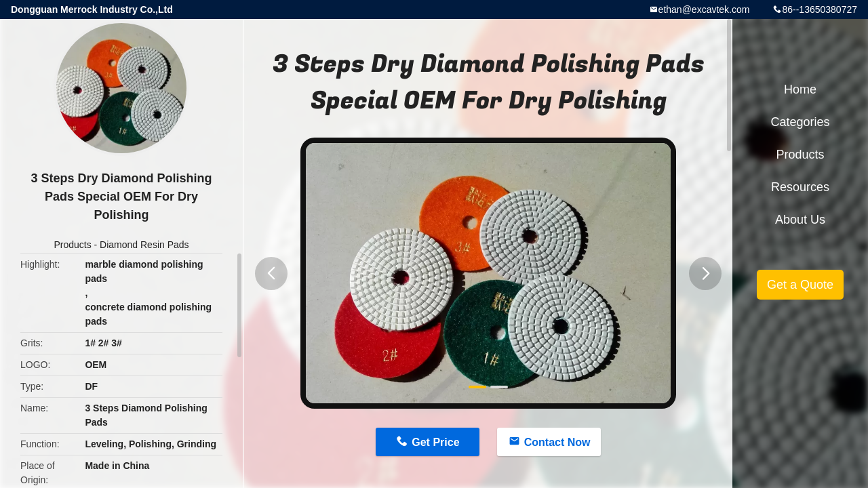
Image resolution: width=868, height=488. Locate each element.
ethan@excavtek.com (704, 9)
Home (800, 89)
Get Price (435, 442)
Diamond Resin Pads (144, 245)
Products (72, 245)
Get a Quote (800, 285)
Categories (800, 122)
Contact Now (557, 442)
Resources (800, 187)
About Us (800, 220)
